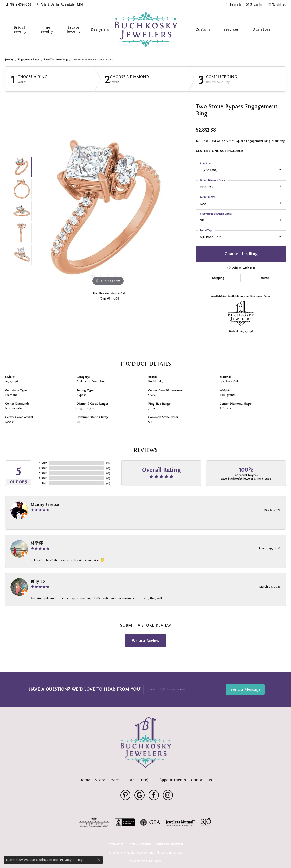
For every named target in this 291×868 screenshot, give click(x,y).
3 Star (43, 473)
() (108, 463)
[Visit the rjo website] (206, 822)
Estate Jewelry (74, 29)
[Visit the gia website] (150, 822)
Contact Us (201, 780)
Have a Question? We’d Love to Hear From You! (85, 689)
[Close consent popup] (99, 860)
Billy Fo (38, 581)
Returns (264, 278)
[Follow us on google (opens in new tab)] (140, 795)
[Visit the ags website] (94, 822)
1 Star (43, 483)
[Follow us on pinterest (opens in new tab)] (125, 795)
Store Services (108, 780)
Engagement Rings (29, 59)
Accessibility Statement (169, 844)
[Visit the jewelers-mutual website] (180, 822)
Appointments (173, 780)
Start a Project (140, 780)
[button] (233, 4)
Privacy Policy (116, 844)
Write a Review (145, 640)
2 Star (43, 478)
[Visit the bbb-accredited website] (125, 822)
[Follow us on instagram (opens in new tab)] (168, 795)
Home (85, 780)
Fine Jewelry (46, 29)
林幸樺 (37, 543)
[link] (18, 4)
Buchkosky (156, 381)
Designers (100, 29)
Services (231, 29)
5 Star (43, 463)
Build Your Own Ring (56, 59)
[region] (108, 211)
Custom (203, 29)
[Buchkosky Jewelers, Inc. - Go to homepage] (146, 743)
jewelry (9, 59)
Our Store (261, 29)
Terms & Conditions (140, 844)
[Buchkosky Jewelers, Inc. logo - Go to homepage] (146, 29)
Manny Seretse (45, 504)
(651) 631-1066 (109, 298)
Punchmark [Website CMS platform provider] (154, 861)
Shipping (218, 278)
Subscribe (246, 689)
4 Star (43, 468)
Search (22, 82)
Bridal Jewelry (19, 29)
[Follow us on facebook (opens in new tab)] (154, 795)
